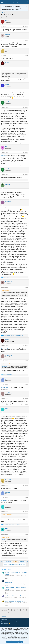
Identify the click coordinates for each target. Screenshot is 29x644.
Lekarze (6, 578)
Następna (23, 562)
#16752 (27, 345)
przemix (7, 379)
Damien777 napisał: (6, 515)
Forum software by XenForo (12, 626)
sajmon (4, 17)
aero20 (7, 102)
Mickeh (7, 21)
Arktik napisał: (5, 364)
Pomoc (20, 622)
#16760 (27, 534)
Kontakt (3, 622)
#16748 (27, 175)
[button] (2, 2)
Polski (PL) (4, 620)
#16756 (27, 414)
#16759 (27, 512)
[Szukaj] (27, 2)
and (6, 277)
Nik (6, 147)
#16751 (27, 287)
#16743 (27, 56)
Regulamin (8, 622)
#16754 (27, 385)
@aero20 (3, 155)
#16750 (27, 207)
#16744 (27, 68)
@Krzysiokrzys (5, 348)
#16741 (27, 26)
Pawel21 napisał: (6, 290)
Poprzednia (8, 562)
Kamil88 (8, 35)
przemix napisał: (5, 537)
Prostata (6, 585)
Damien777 (8, 50)
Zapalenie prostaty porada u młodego (14, 596)
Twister (7, 84)
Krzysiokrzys (9, 281)
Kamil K (7, 408)
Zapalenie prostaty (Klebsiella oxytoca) (15, 601)
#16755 (27, 399)
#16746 (27, 108)
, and (8, 375)
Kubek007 (8, 201)
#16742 (27, 40)
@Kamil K (3, 500)
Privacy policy (15, 622)
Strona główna (4, 623)
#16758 (27, 498)
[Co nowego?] (24, 2)
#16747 (27, 153)
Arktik (7, 62)
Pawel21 (8, 184)
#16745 (27, 90)
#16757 (27, 486)
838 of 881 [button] (15, 562)
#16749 (27, 190)
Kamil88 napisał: (5, 71)
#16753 (27, 361)
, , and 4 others (13, 335)
